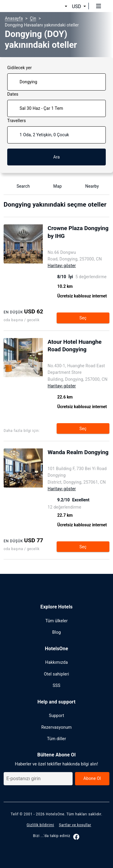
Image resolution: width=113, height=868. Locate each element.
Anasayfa (14, 18)
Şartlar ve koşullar (75, 825)
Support (56, 716)
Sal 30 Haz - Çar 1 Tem (41, 108)
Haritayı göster (62, 266)
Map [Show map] (54, 186)
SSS (56, 685)
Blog (56, 632)
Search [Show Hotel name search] (20, 186)
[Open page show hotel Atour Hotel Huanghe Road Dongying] (79, 350)
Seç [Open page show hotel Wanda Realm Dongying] (83, 547)
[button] (59, 6)
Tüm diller (56, 739)
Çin (33, 18)
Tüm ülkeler (56, 621)
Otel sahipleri (57, 674)
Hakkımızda (56, 662)
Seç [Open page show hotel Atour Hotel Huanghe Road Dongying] (83, 429)
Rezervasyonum (56, 727)
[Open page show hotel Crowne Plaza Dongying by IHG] (78, 237)
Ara (57, 157)
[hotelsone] (27, 6)
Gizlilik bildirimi (40, 825)
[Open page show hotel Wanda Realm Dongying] (78, 457)
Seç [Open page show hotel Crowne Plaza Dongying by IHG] (83, 318)
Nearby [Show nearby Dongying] (88, 186)
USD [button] (77, 6)
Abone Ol (92, 778)
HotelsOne (55, 814)
